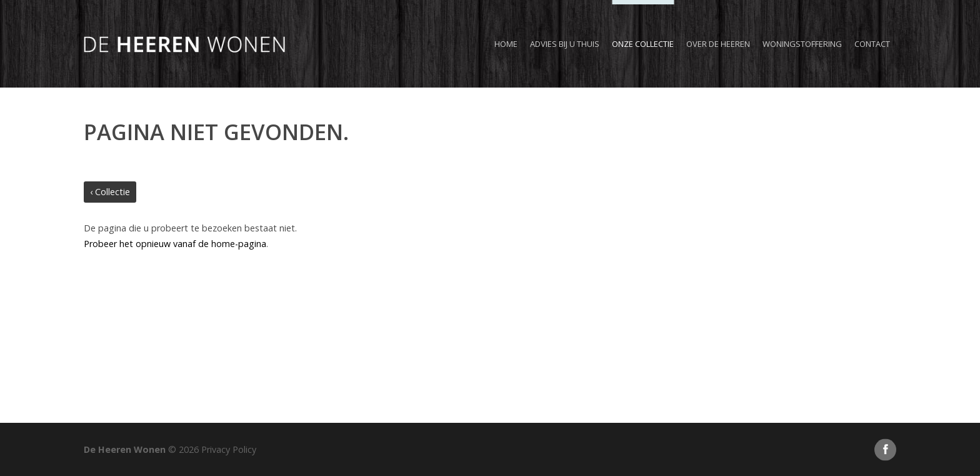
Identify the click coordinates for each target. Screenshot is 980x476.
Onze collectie (643, 44)
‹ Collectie (110, 192)
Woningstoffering (802, 44)
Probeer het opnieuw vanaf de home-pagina (175, 244)
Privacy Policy (229, 449)
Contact (872, 44)
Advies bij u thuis (565, 44)
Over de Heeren (718, 44)
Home (506, 44)
